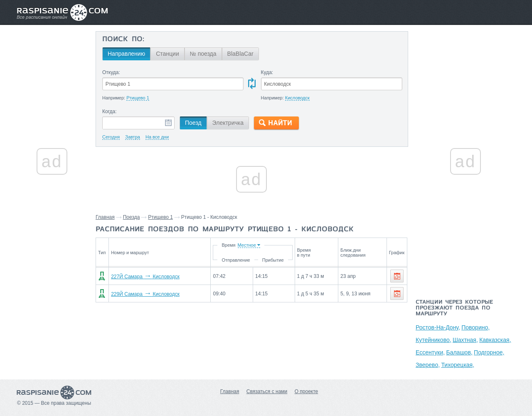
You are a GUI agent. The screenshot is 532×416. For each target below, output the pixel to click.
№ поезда (203, 54)
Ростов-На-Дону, (438, 327)
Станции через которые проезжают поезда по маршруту (454, 308)
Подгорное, (489, 352)
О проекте (307, 391)
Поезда (132, 217)
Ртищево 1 (160, 217)
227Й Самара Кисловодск (145, 277)
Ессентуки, (430, 352)
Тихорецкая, (458, 365)
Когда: (110, 111)
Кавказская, (495, 340)
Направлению (126, 54)
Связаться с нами (267, 391)
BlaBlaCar (240, 54)
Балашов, (459, 352)
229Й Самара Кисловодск (145, 294)
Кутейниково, (433, 340)
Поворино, (475, 327)
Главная (105, 217)
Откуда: (111, 72)
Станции (167, 54)
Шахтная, (465, 340)
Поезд (193, 123)
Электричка (228, 123)
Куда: (267, 72)
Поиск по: (123, 40)
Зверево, (428, 365)
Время (228, 245)
